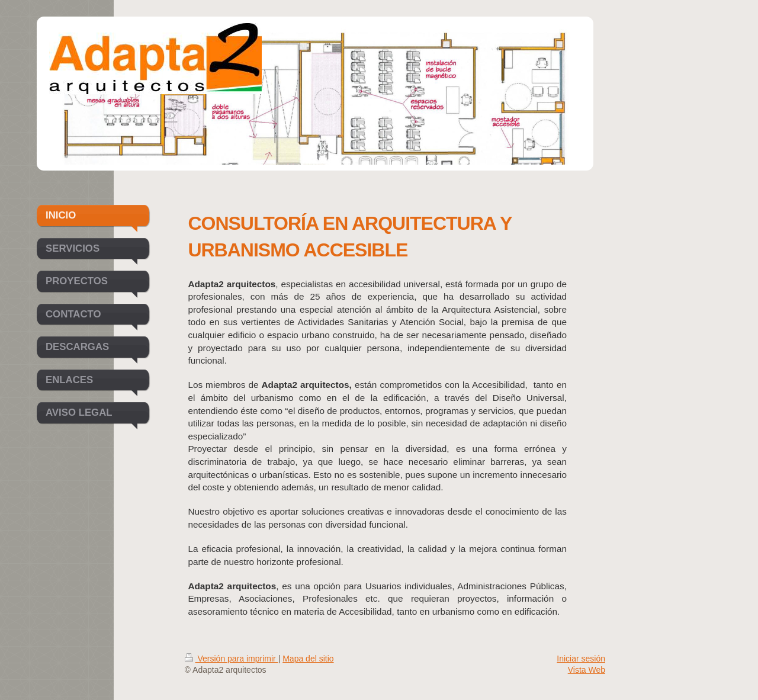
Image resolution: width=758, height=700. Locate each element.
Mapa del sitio (308, 659)
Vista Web (587, 670)
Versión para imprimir (232, 659)
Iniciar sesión (581, 659)
